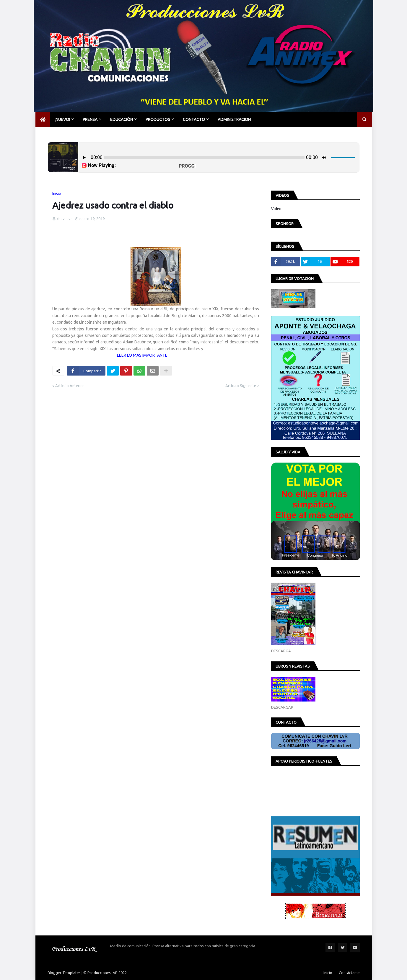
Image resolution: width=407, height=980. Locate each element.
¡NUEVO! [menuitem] (62, 119)
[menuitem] (43, 119)
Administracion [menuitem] (234, 119)
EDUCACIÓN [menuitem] (122, 119)
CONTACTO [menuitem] (194, 119)
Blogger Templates (64, 973)
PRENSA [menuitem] (90, 119)
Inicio (57, 193)
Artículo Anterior (70, 386)
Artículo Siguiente (241, 386)
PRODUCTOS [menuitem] (158, 119)
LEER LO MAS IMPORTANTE (141, 355)
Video (276, 209)
